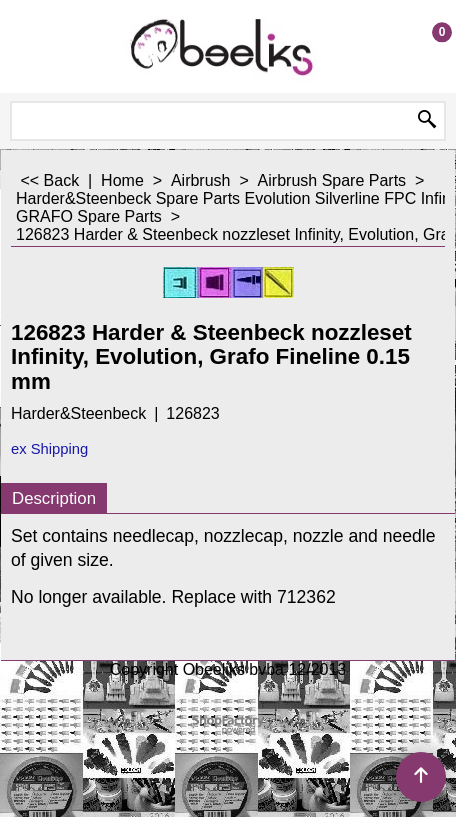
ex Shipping (49, 449)
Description (54, 498)
